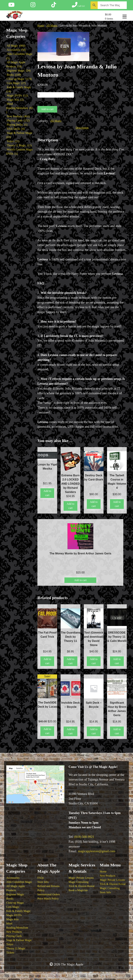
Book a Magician (78, 890)
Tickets (10, 953)
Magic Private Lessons (81, 878)
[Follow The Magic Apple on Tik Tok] (54, 6)
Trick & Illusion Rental (81, 886)
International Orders (49, 894)
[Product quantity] (56, 95)
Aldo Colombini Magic (19, 882)
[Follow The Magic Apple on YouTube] (11, 6)
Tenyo (10, 944)
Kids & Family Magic (18, 911)
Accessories (13, 878)
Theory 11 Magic (16, 948)
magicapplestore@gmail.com (97, 851)
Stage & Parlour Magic (19, 940)
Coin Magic (13, 907)
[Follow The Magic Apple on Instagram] (33, 6)
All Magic (52, 26)
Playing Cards (14, 936)
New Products (14, 932)
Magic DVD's (14, 915)
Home (41, 26)
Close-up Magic (15, 903)
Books (10, 899)
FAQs (41, 878)
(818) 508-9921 (84, 837)
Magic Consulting (79, 882)
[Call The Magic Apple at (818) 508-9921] (78, 6)
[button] (85, 39)
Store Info (43, 882)
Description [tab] (82, 128)
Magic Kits (12, 919)
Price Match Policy (48, 899)
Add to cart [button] (47, 493)
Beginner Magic (15, 894)
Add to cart (47, 109)
